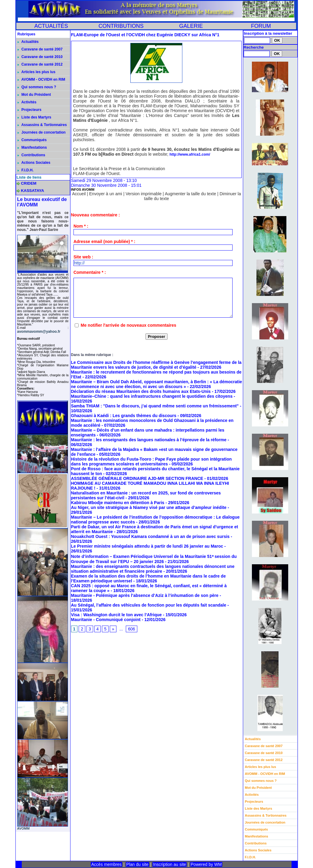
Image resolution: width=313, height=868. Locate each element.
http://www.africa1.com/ (190, 154)
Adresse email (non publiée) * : (104, 241)
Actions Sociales (34, 163)
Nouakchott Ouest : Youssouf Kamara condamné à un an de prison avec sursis (150, 536)
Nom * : (81, 226)
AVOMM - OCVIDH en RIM (41, 79)
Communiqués (32, 140)
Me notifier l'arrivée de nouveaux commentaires (129, 325)
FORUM (261, 26)
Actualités (28, 42)
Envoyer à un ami (106, 194)
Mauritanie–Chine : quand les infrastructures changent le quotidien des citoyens (152, 396)
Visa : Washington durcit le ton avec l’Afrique (116, 615)
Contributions (31, 155)
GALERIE (191, 26)
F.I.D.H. (26, 170)
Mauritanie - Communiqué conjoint (106, 620)
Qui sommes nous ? (37, 87)
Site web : (83, 257)
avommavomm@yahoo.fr (39, 332)
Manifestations (32, 147)
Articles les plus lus (37, 72)
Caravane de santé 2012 (40, 64)
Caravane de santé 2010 (40, 57)
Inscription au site (170, 864)
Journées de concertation (42, 132)
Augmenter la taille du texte (191, 194)
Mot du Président (34, 95)
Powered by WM (206, 864)
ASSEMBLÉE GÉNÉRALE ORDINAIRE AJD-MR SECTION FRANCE (137, 478)
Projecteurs (29, 110)
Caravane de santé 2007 (40, 49)
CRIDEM (29, 183)
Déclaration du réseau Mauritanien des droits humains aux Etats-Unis (141, 391)
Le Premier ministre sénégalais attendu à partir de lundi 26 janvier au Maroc (147, 546)
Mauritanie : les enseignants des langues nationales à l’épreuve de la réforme (149, 440)
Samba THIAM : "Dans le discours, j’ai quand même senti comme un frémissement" (155, 406)
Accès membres (106, 864)
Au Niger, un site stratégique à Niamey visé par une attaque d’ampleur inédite (149, 507)
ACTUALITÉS (51, 26)
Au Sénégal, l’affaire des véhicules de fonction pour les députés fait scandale (149, 605)
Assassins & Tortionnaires (42, 125)
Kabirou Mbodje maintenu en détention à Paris (118, 503)
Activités (27, 102)
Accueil (79, 194)
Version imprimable (143, 194)
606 (131, 629)
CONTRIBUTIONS (121, 26)
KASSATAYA (33, 191)
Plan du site (137, 864)
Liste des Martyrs (34, 117)
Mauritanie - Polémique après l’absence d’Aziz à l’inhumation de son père (145, 595)
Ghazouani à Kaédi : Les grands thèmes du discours (124, 416)
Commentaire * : (90, 272)
